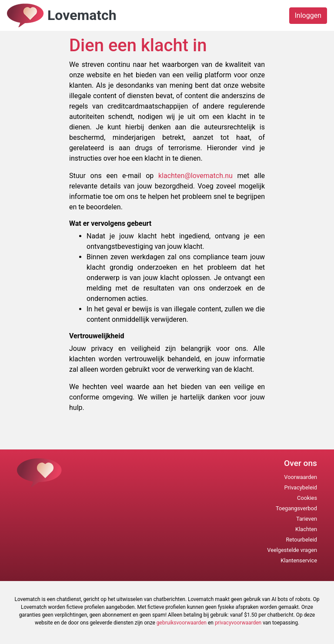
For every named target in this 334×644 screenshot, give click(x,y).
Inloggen (308, 15)
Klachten (306, 529)
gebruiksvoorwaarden (182, 623)
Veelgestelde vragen (292, 550)
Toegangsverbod (296, 508)
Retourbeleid (301, 540)
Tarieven (307, 519)
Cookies (307, 498)
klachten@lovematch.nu (198, 176)
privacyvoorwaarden (238, 623)
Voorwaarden (301, 477)
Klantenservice (299, 560)
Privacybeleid (301, 487)
